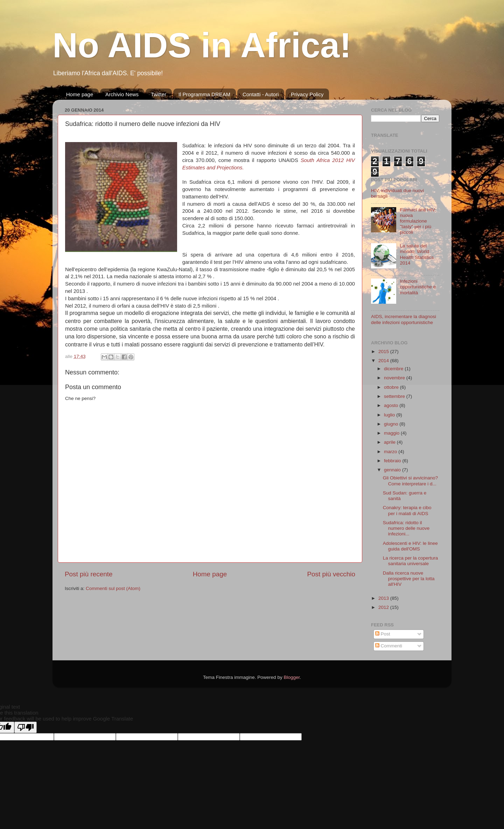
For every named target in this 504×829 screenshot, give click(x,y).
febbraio (393, 461)
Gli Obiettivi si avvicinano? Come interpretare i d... (411, 481)
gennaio (393, 470)
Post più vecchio (331, 574)
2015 (384, 352)
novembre (395, 378)
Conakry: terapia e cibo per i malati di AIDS (407, 510)
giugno (392, 424)
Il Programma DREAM (204, 94)
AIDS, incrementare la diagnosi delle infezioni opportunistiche (404, 319)
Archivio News (122, 94)
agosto (392, 405)
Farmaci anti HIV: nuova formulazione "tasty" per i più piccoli (418, 221)
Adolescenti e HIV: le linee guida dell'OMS (410, 546)
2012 (384, 607)
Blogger (292, 677)
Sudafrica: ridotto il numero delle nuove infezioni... (406, 528)
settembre (395, 396)
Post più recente (89, 574)
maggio (392, 433)
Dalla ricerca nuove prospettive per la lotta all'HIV (409, 579)
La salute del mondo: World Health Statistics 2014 (417, 254)
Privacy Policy (307, 94)
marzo (391, 452)
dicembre (394, 369)
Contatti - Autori (261, 94)
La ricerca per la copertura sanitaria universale (411, 561)
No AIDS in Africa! (202, 45)
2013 (384, 598)
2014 (384, 361)
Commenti (389, 646)
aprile (390, 442)
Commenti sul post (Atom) (113, 588)
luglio (390, 415)
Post (383, 634)
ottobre (392, 387)
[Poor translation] (26, 727)
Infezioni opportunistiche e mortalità (418, 287)
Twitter (159, 94)
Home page (80, 94)
